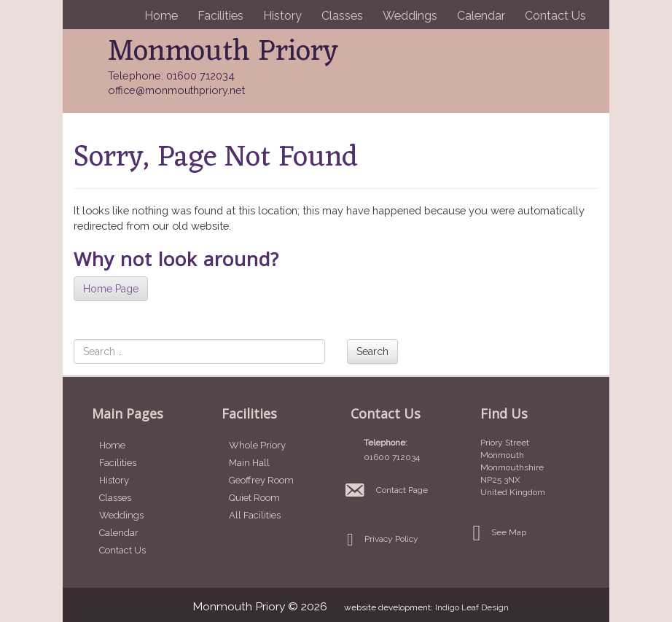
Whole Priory (257, 445)
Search (372, 351)
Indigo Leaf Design (472, 607)
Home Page (111, 289)
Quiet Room (254, 498)
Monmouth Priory (223, 52)
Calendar (481, 16)
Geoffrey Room (261, 480)
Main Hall (249, 463)
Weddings (410, 16)
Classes (342, 16)
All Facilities (255, 515)
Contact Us (555, 16)
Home (161, 16)
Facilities (220, 16)
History (282, 16)
